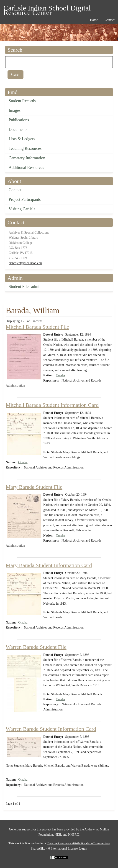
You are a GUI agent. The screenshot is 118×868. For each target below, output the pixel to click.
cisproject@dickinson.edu (25, 263)
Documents (18, 130)
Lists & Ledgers (22, 139)
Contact (15, 190)
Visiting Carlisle (22, 209)
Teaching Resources (25, 148)
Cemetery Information (27, 158)
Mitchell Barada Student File (37, 327)
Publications (19, 120)
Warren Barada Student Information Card (51, 729)
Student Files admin (25, 287)
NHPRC (73, 835)
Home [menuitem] (94, 20)
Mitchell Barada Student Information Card (52, 405)
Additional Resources (26, 168)
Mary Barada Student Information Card (49, 565)
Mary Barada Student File (34, 487)
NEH (58, 835)
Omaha (60, 375)
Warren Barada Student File (36, 647)
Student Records (22, 101)
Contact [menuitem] (110, 20)
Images (15, 110)
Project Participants (25, 199)
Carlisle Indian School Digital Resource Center (47, 9)
